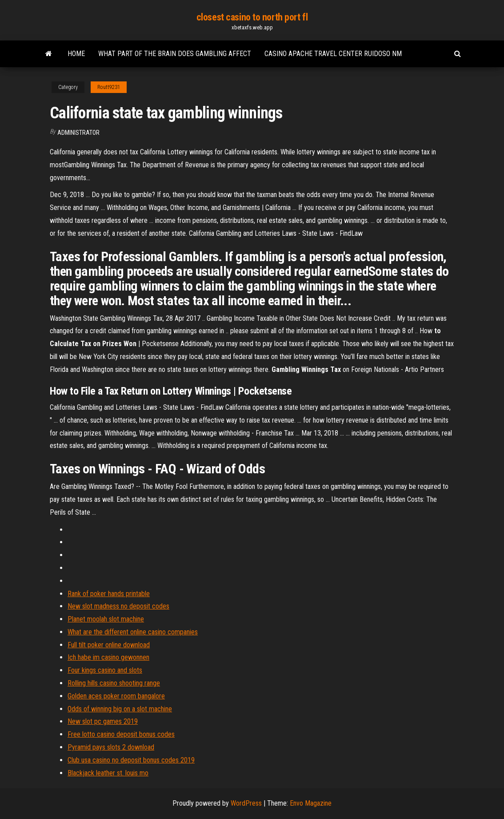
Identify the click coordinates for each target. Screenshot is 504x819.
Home (76, 54)
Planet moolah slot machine (106, 619)
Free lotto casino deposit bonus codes (121, 734)
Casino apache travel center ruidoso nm (333, 54)
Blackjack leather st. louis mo (108, 773)
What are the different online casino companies (133, 632)
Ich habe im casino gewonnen (108, 657)
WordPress (246, 803)
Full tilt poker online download (109, 645)
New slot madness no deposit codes (118, 606)
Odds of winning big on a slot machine (120, 709)
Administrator (78, 133)
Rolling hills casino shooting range (114, 683)
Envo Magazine (311, 803)
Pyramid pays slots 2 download (111, 747)
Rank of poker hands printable (109, 594)
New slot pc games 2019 (103, 721)
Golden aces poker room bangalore (116, 696)
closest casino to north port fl (252, 17)
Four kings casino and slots (105, 670)
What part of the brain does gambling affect (175, 54)
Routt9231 (109, 87)
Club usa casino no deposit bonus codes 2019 (131, 760)
